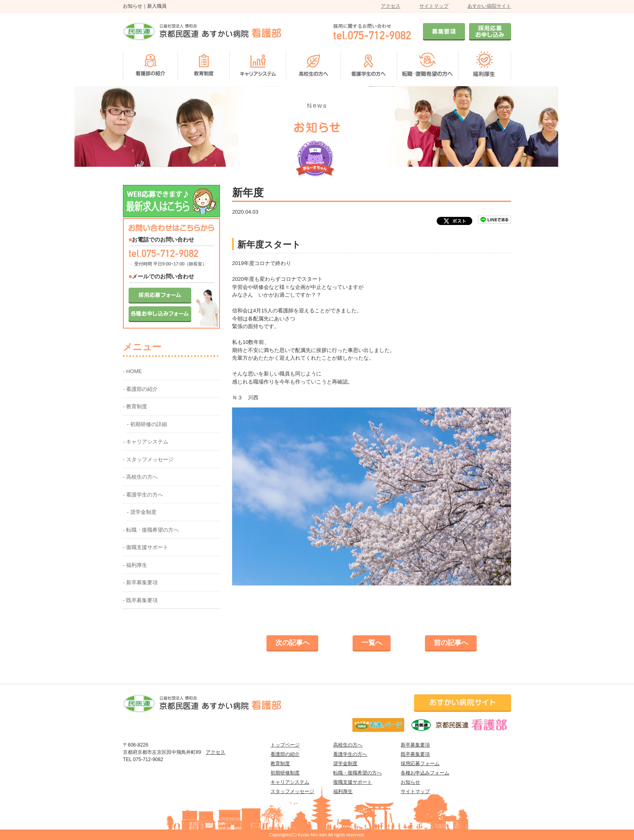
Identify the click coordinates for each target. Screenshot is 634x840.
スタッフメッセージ (292, 791)
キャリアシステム (290, 782)
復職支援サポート (353, 782)
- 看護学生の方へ (143, 495)
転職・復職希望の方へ (357, 773)
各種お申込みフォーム (425, 773)
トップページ (285, 745)
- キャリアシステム (146, 442)
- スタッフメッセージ (148, 459)
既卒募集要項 (415, 754)
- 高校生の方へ (140, 477)
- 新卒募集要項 (140, 582)
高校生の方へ (348, 745)
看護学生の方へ (350, 754)
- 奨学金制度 (142, 512)
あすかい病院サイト (489, 6)
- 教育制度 (135, 406)
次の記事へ (293, 643)
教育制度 (280, 764)
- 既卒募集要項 (140, 600)
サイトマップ (434, 6)
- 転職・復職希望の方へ (151, 530)
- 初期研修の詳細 (147, 424)
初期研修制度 (285, 773)
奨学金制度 (345, 764)
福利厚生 (343, 791)
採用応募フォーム (420, 764)
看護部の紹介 (285, 754)
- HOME (132, 371)
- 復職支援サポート (146, 547)
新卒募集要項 (415, 745)
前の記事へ (451, 643)
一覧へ (372, 643)
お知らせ (410, 782)
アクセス (391, 6)
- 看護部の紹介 (140, 389)
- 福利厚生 (135, 565)
